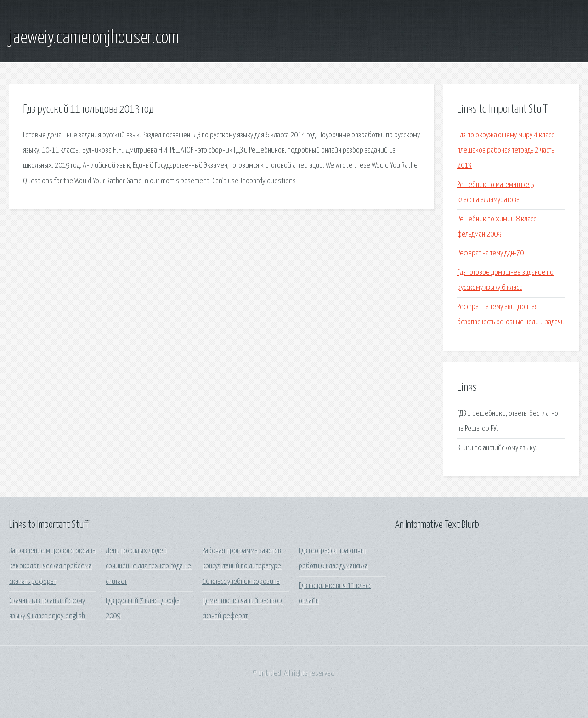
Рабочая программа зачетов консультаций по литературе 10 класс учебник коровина (242, 566)
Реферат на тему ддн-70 (490, 253)
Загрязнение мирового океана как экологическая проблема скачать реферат (52, 566)
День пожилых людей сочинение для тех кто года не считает (148, 566)
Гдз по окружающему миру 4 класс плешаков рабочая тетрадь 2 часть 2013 (506, 151)
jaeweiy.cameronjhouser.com (94, 38)
